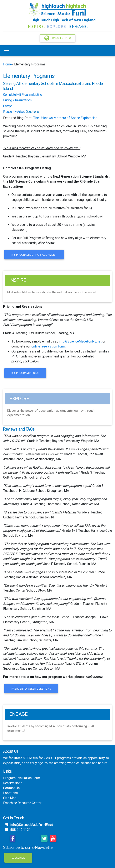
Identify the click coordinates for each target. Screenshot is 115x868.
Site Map (10, 798)
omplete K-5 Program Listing (23, 95)
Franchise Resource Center (22, 803)
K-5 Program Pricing (25, 373)
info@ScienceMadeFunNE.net (80, 341)
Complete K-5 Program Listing (27, 168)
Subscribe (18, 858)
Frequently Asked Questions (31, 689)
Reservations (13, 783)
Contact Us (11, 788)
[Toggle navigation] (7, 50)
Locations (10, 793)
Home (7, 64)
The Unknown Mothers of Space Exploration (65, 118)
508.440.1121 (20, 830)
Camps (8, 106)
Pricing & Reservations (17, 100)
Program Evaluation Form (22, 778)
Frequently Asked (14, 112)
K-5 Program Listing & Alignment (34, 255)
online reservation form (48, 346)
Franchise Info (58, 38)
